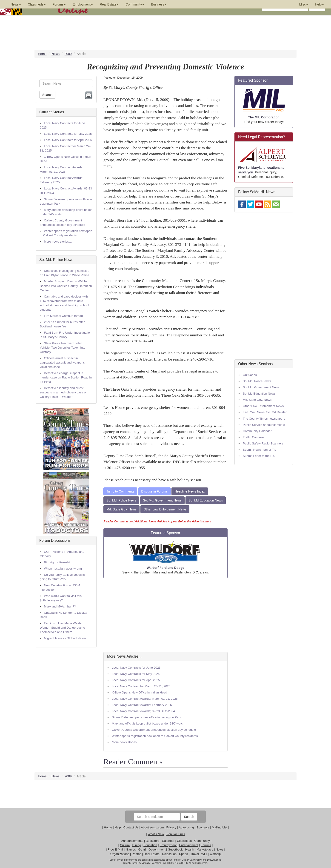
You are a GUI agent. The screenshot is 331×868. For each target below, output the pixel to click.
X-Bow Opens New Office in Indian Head (139, 692)
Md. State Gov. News (121, 509)
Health (190, 849)
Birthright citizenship (58, 562)
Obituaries (250, 375)
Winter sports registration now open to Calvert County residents (155, 736)
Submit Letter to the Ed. (259, 456)
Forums (206, 845)
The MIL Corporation (264, 117)
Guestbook (175, 849)
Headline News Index (190, 491)
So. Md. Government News (162, 500)
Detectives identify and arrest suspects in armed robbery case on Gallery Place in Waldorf (64, 392)
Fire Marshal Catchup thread (63, 316)
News (219, 849)
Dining (137, 845)
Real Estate (152, 854)
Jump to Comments (120, 491)
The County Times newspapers (264, 419)
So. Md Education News (206, 500)
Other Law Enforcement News (165, 509)
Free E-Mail (116, 849)
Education (150, 845)
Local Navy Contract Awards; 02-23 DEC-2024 (143, 711)
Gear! (142, 849)
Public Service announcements (264, 425)
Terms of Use (179, 860)
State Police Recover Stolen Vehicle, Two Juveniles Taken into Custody (63, 348)
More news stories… (58, 242)
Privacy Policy (194, 860)
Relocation (169, 854)
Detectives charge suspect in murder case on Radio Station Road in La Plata (66, 377)
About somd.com (152, 827)
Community (202, 841)
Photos (137, 854)
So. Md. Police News (56, 260)
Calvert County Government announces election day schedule (154, 730)
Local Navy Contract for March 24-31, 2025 (141, 686)
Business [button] (159, 4)
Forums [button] (59, 4)
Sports (184, 854)
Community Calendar (257, 431)
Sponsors (203, 827)
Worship (215, 854)
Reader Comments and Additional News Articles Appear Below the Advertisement (157, 521)
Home (108, 827)
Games (131, 849)
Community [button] (135, 4)
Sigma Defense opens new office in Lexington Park (146, 717)
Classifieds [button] (37, 4)
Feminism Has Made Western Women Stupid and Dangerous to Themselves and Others (62, 628)
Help (118, 827)
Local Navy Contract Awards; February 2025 (142, 705)
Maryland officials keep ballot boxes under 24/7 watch (148, 723)
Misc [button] (304, 4)
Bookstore (153, 841)
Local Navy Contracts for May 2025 (68, 134)
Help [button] (319, 4)
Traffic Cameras (254, 437)
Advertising (186, 827)
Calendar (168, 841)
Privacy (171, 827)
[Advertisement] (165, 615)
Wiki (204, 854)
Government (157, 849)
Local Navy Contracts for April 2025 (68, 140)
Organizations (120, 854)
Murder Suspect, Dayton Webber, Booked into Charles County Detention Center (66, 286)
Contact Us (131, 827)
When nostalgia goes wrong (63, 569)
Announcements (132, 841)
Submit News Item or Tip (259, 450)
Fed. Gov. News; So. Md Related (265, 412)
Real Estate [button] (109, 4)
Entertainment (189, 845)
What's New (156, 834)
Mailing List (219, 827)
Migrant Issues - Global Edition (65, 638)
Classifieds (184, 841)
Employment (168, 845)
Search (47, 95)
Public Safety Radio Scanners (263, 443)
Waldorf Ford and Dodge (166, 568)
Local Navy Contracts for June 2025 (136, 668)
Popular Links (176, 834)
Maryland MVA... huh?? (60, 606)
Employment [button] (83, 4)
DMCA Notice (214, 860)
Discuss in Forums (154, 491)
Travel (195, 854)
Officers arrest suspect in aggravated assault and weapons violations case (62, 362)
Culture (125, 845)
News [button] (16, 4)
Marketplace (205, 849)
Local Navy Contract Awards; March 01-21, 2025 (145, 699)
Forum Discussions (55, 540)
